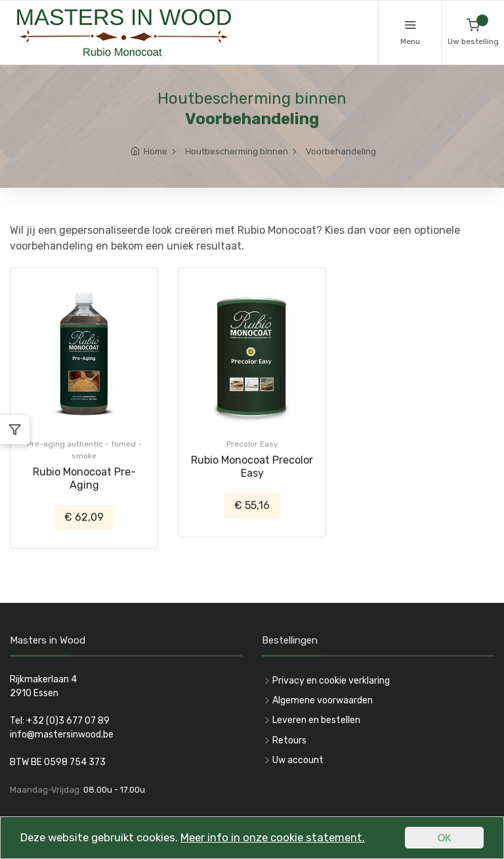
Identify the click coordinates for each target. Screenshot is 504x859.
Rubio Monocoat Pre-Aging (84, 478)
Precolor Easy (252, 444)
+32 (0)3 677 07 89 (68, 721)
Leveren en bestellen (316, 720)
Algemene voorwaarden (323, 700)
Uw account (298, 760)
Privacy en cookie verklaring (331, 681)
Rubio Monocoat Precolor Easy (252, 467)
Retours (289, 740)
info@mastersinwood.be (62, 735)
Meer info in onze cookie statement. (281, 840)
